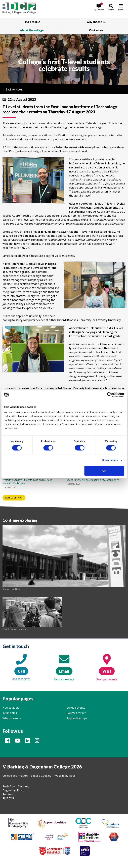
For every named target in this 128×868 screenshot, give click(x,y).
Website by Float (65, 776)
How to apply (11, 708)
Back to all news (14, 498)
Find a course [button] (32, 22)
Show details (110, 460)
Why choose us (12, 718)
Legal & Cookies (41, 776)
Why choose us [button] (96, 22)
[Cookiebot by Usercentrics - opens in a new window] (110, 395)
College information (15, 776)
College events (76, 708)
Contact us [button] (96, 30)
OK (104, 471)
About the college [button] (32, 30)
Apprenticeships (77, 718)
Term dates (10, 713)
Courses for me (76, 713)
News (19, 89)
